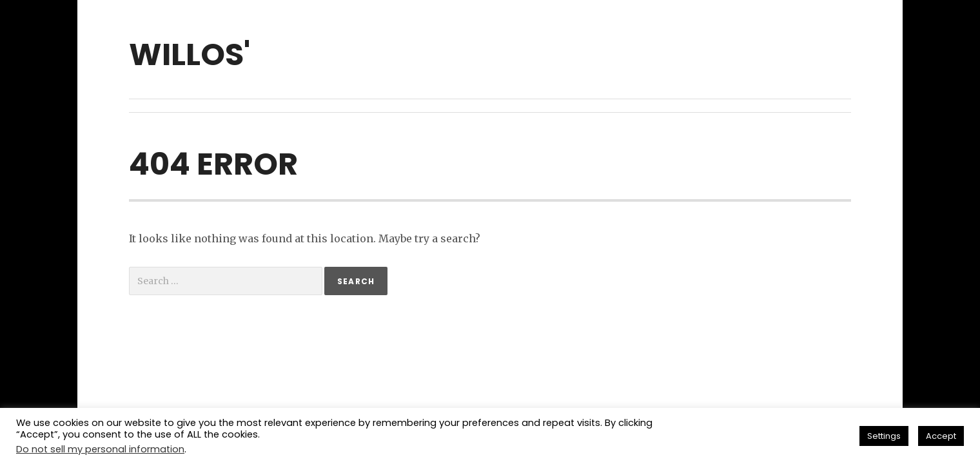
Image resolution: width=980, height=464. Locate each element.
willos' (190, 54)
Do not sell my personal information (100, 449)
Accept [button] (941, 436)
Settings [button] (884, 436)
